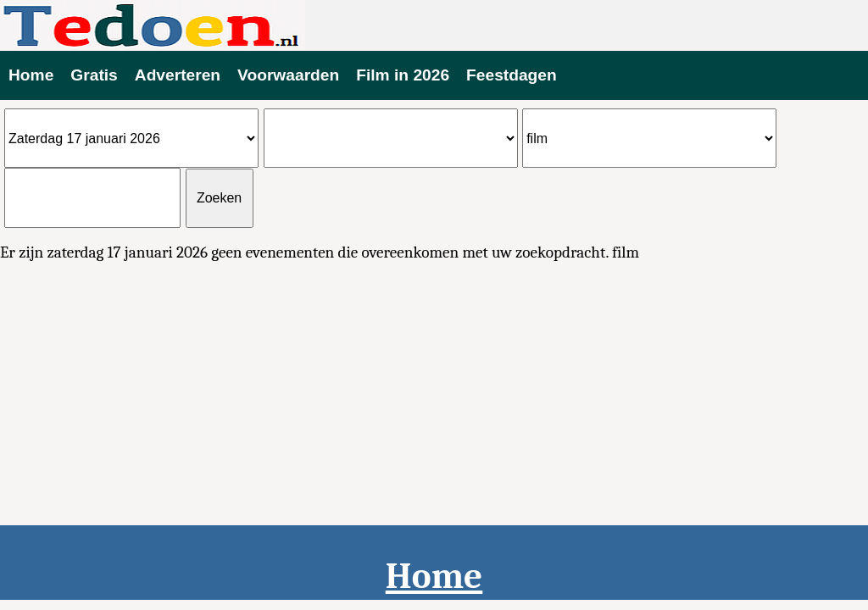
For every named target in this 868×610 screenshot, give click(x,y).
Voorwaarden (288, 75)
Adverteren (178, 75)
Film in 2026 (403, 75)
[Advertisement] (434, 396)
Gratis (94, 75)
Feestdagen (512, 75)
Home (31, 75)
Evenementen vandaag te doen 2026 (434, 25)
